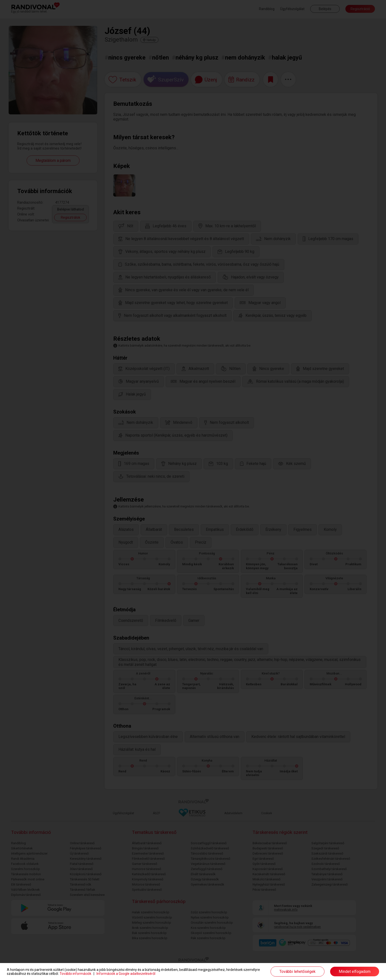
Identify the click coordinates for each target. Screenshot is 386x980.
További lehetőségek (298, 972)
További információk (75, 974)
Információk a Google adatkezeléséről (126, 974)
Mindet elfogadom (355, 972)
